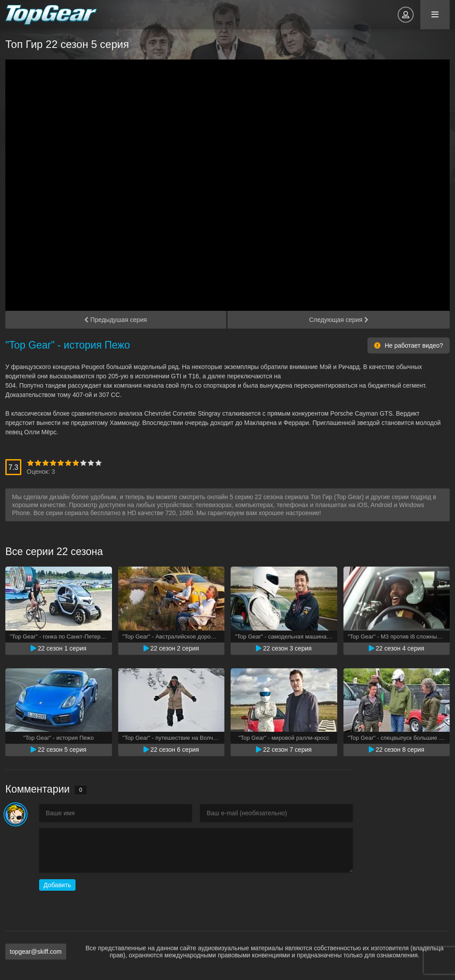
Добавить (57, 885)
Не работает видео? (409, 345)
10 (98, 463)
